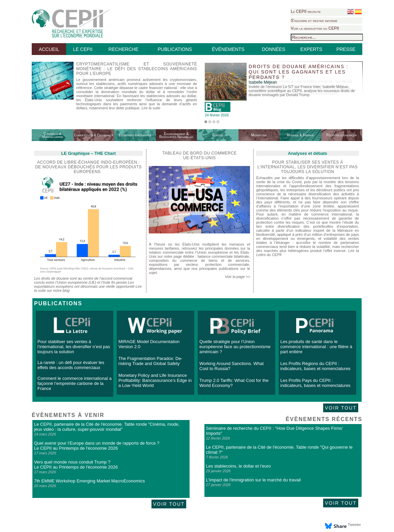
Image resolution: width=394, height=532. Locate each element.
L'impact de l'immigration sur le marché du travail (254, 480)
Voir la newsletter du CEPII (315, 28)
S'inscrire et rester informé (314, 21)
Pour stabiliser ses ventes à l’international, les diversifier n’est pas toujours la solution (74, 347)
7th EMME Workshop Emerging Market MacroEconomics (89, 481)
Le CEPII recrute (306, 11)
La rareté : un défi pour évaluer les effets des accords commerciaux (71, 365)
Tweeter (354, 525)
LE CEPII (83, 49)
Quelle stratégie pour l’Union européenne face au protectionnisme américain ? (235, 347)
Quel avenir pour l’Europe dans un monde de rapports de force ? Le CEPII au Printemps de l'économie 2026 (97, 446)
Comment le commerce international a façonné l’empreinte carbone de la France (75, 383)
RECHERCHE (124, 49)
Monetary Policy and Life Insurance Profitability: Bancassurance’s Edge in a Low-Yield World (155, 380)
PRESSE (346, 49)
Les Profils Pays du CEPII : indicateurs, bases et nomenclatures (315, 383)
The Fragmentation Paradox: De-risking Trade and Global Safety (150, 361)
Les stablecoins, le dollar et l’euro (238, 466)
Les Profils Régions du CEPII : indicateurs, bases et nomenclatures (315, 366)
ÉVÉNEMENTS (228, 49)
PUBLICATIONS (175, 49)
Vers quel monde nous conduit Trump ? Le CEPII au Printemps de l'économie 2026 (76, 465)
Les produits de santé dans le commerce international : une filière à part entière (316, 347)
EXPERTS (311, 49)
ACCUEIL (49, 49)
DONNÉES (273, 49)
